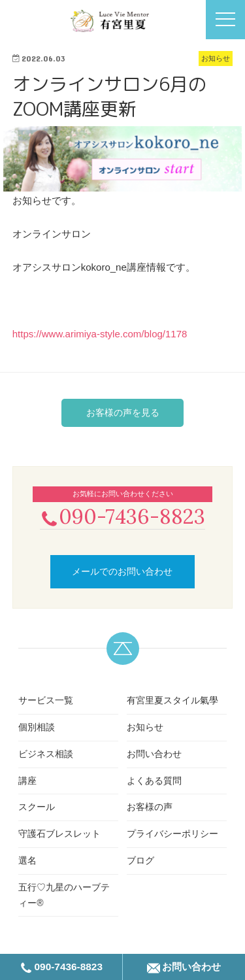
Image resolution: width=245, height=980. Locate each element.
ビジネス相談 (46, 754)
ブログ (140, 860)
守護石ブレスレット (59, 834)
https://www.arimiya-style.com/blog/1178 (100, 334)
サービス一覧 (46, 700)
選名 (27, 860)
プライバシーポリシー (172, 834)
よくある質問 (154, 781)
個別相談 (37, 727)
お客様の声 (150, 807)
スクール (37, 807)
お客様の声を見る (123, 413)
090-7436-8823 (122, 516)
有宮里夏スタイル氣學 (172, 700)
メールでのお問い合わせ (122, 571)
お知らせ (145, 727)
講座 (27, 781)
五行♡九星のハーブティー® (64, 895)
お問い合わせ (154, 754)
